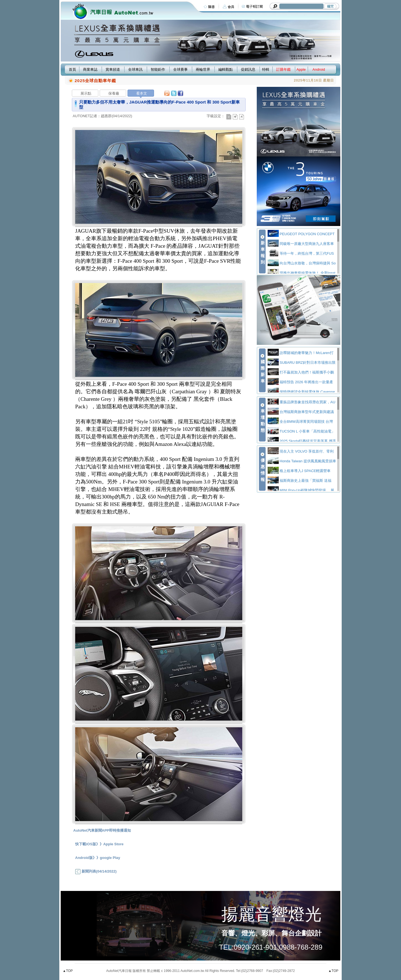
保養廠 (114, 93)
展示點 (86, 93)
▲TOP (68, 971)
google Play (110, 858)
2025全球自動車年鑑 (95, 81)
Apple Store (113, 844)
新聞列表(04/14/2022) (96, 871)
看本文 (142, 93)
